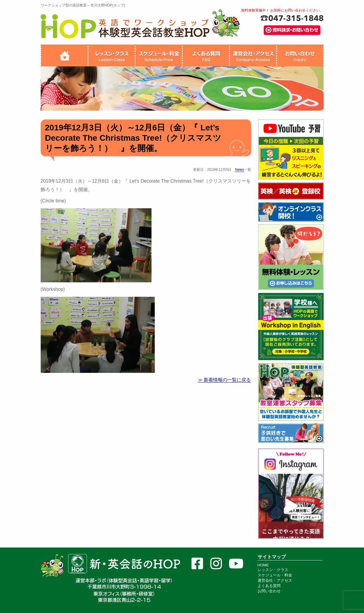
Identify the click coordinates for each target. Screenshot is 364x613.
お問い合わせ (269, 591)
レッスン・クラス (273, 570)
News (239, 170)
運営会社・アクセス (275, 580)
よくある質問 (269, 586)
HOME (263, 565)
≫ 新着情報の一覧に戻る (224, 380)
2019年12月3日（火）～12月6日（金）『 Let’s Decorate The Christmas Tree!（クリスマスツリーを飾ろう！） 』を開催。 (133, 138)
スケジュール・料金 (275, 575)
